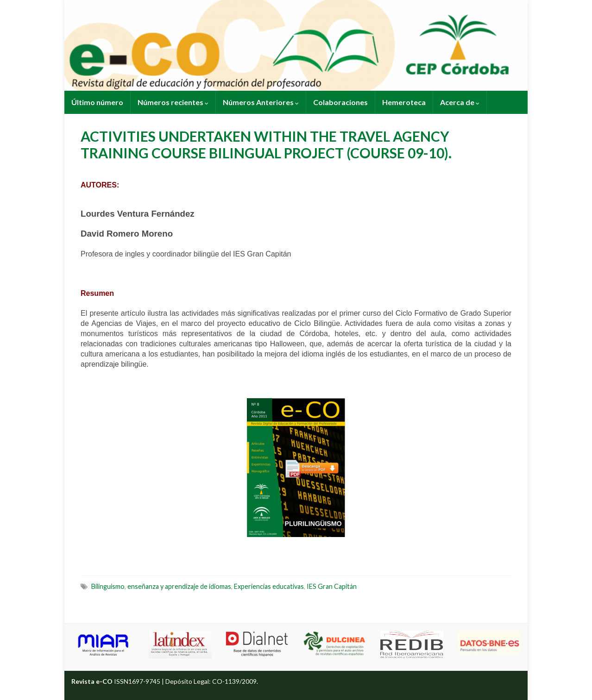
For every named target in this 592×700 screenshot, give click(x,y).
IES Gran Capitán (332, 586)
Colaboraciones (340, 102)
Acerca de (460, 102)
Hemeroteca (404, 102)
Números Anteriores (261, 102)
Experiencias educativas (269, 586)
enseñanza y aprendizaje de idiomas (179, 586)
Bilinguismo (108, 586)
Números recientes (173, 102)
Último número (97, 102)
